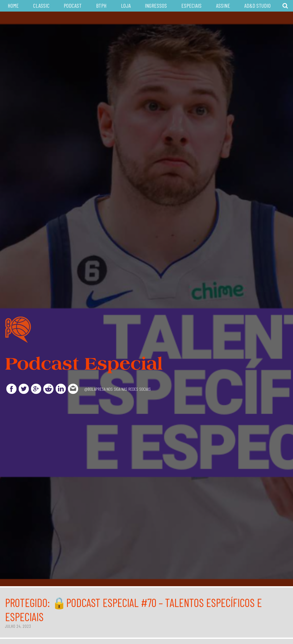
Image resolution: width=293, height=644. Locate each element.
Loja (126, 5)
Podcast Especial (84, 363)
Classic (41, 5)
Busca (285, 6)
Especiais (191, 5)
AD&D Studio (257, 5)
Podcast (73, 5)
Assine (223, 5)
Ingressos (156, 5)
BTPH (101, 5)
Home (13, 5)
